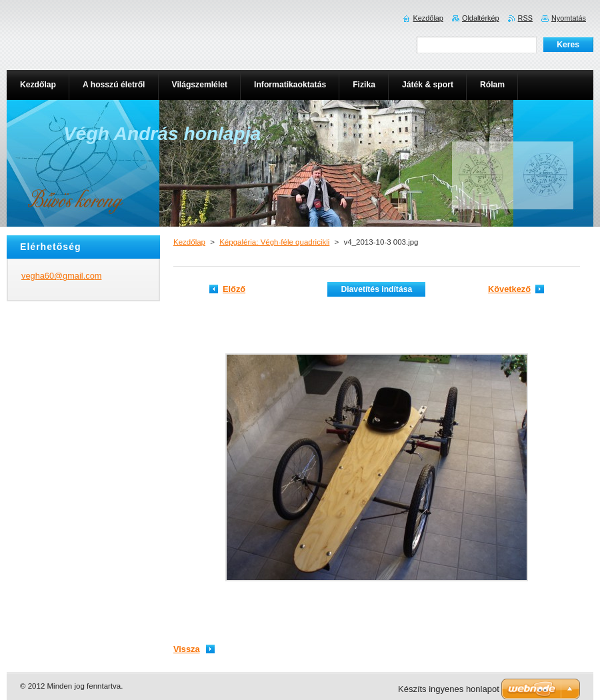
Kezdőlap (189, 242)
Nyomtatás (569, 18)
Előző (234, 289)
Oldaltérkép (481, 18)
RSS (525, 18)
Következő (509, 289)
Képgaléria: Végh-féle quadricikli (274, 242)
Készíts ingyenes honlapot (449, 689)
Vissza (187, 649)
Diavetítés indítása (376, 289)
